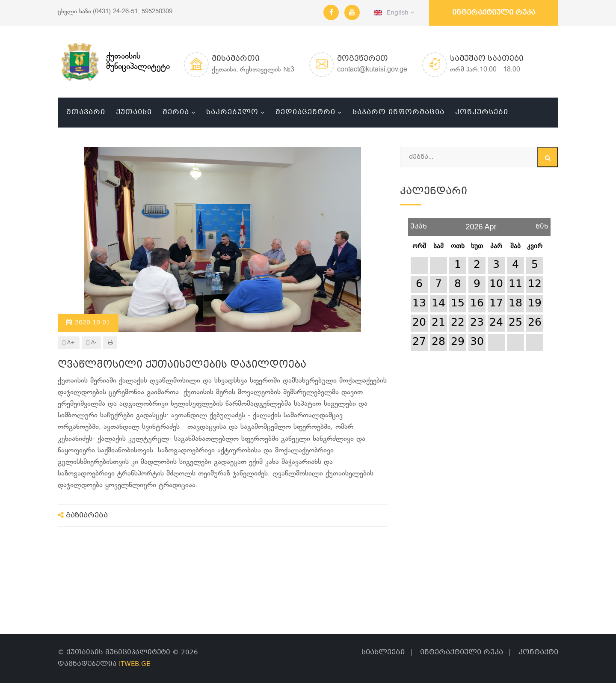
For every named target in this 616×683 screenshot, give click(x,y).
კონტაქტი (538, 652)
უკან (419, 224)
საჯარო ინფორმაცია (398, 112)
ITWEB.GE (135, 664)
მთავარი (86, 112)
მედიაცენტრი (305, 112)
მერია (176, 112)
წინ (542, 224)
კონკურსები (482, 112)
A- (91, 343)
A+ (69, 343)
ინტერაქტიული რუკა (494, 13)
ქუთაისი (134, 112)
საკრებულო (232, 112)
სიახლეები (383, 652)
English (394, 13)
